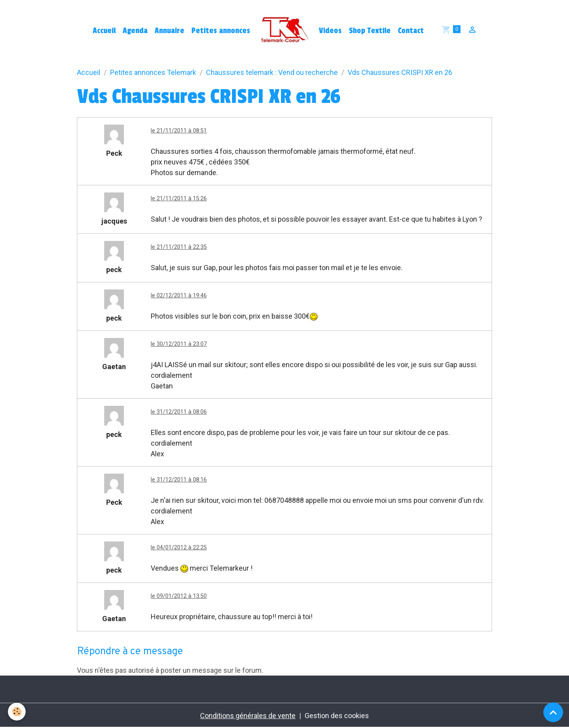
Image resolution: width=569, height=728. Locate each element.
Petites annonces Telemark (153, 72)
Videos (330, 31)
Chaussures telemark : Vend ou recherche (272, 72)
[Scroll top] (553, 712)
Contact (411, 31)
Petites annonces (221, 31)
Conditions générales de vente (248, 716)
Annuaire (169, 31)
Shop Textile (370, 31)
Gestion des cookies (337, 716)
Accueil (104, 31)
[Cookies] (17, 712)
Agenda (135, 31)
